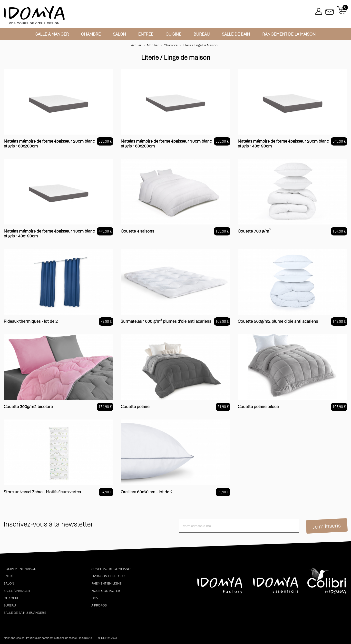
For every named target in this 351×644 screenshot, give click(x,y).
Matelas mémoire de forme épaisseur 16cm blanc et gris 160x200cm (166, 144)
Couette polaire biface (258, 407)
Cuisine (173, 34)
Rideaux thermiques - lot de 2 (31, 321)
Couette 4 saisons (137, 231)
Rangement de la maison (289, 34)
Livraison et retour (108, 576)
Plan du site (85, 638)
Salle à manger (52, 34)
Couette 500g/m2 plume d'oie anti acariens (278, 321)
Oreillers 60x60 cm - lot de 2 (147, 492)
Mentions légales (14, 638)
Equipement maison (20, 569)
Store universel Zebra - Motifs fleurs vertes (42, 492)
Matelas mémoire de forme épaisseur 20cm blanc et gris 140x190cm (283, 144)
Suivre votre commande (112, 569)
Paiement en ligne (107, 583)
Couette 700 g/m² (254, 231)
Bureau (202, 34)
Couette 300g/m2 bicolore (28, 407)
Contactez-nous (330, 10)
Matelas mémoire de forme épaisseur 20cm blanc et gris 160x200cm (49, 144)
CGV (95, 598)
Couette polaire (135, 407)
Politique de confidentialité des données (51, 638)
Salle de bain (236, 34)
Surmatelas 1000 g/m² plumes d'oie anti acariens (166, 321)
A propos (99, 605)
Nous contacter (106, 591)
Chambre (91, 34)
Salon (119, 34)
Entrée (146, 34)
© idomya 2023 (107, 638)
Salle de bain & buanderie (25, 613)
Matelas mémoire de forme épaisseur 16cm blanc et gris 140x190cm (49, 234)
